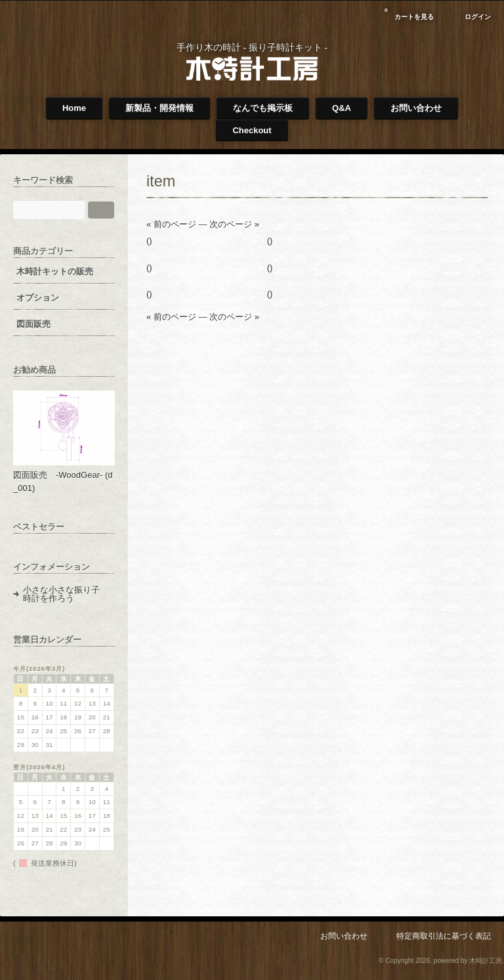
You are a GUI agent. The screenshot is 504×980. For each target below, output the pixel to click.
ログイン (478, 17)
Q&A (342, 108)
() (149, 241)
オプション (38, 298)
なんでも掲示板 (263, 108)
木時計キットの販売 (55, 271)
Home (74, 108)
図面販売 (33, 324)
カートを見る (409, 12)
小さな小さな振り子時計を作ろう (61, 594)
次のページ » (234, 224)
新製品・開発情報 (159, 108)
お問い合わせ (416, 108)
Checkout (252, 130)
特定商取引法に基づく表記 (444, 936)
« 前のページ (171, 224)
